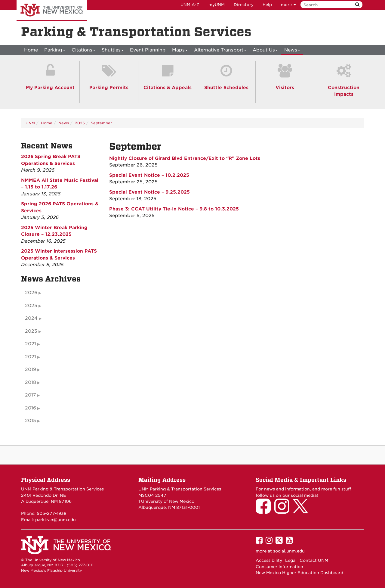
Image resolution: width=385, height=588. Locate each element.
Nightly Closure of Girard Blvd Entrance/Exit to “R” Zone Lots (185, 158)
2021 (31, 344)
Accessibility (269, 560)
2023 (31, 331)
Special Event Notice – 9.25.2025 (149, 192)
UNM (30, 123)
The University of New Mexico (52, 11)
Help (267, 5)
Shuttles (113, 51)
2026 (31, 293)
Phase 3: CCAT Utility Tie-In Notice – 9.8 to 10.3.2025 (174, 209)
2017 (30, 395)
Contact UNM (314, 560)
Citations (83, 51)
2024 (31, 318)
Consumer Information (279, 567)
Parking (55, 51)
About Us (265, 51)
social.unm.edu (289, 551)
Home (31, 50)
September (101, 123)
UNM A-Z (190, 5)
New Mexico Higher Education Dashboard (299, 573)
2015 (31, 421)
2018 (31, 382)
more (288, 5)
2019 (31, 369)
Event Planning (148, 50)
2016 (31, 408)
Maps (180, 51)
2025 (80, 123)
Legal (291, 560)
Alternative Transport (220, 51)
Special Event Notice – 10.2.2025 (149, 175)
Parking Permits (109, 88)
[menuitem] (31, 50)
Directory (244, 5)
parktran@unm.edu (55, 520)
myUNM (217, 5)
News (292, 51)
